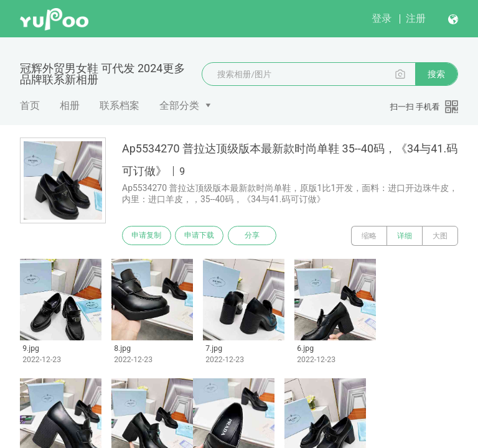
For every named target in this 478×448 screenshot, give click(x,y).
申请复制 (148, 236)
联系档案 (119, 105)
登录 (382, 18)
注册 (416, 18)
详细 (405, 236)
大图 (440, 236)
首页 (30, 105)
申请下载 (204, 236)
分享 (260, 236)
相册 (70, 105)
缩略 (369, 236)
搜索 (436, 74)
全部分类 (179, 105)
